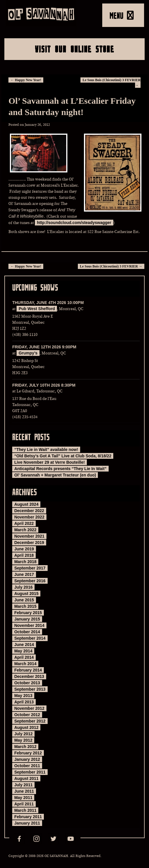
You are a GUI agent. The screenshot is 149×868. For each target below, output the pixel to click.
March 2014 (25, 664)
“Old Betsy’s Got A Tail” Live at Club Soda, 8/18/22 (63, 456)
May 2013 (23, 696)
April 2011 (24, 804)
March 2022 (25, 530)
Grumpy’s (28, 353)
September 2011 (30, 772)
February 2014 (28, 670)
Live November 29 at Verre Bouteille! (50, 462)
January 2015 (27, 619)
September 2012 (30, 721)
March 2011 (25, 810)
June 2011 (24, 791)
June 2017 (24, 574)
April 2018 (24, 555)
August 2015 (26, 594)
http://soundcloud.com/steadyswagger (74, 223)
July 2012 (23, 734)
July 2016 (23, 587)
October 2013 (27, 683)
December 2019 (29, 543)
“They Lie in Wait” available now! (46, 450)
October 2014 (27, 632)
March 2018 (25, 562)
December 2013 (29, 676)
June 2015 (24, 600)
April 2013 (24, 702)
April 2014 (24, 657)
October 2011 (27, 766)
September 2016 (30, 581)
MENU (122, 15)
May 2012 (23, 740)
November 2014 (29, 625)
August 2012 (26, 727)
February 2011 (28, 817)
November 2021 (29, 536)
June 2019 (24, 549)
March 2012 (25, 747)
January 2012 (27, 759)
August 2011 (26, 778)
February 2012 (28, 753)
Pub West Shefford (37, 309)
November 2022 (29, 517)
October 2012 (27, 715)
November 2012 (29, 708)
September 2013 (30, 689)
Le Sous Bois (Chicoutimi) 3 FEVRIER (111, 266)
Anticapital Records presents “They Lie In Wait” (60, 469)
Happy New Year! (26, 80)
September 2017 (30, 568)
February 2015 (28, 613)
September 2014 (30, 638)
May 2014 (23, 651)
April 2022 (24, 523)
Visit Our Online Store (74, 49)
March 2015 (25, 606)
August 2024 (26, 504)
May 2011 (23, 798)
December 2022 (29, 511)
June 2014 (24, 645)
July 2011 (23, 785)
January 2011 (27, 823)
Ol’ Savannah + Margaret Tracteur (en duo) (55, 475)
